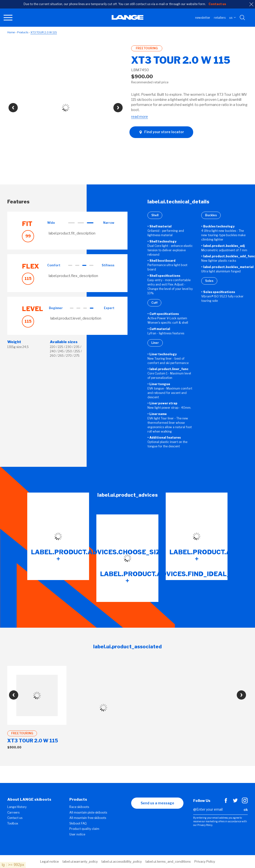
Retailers (220, 18)
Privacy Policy (205, 861)
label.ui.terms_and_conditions (168, 861)
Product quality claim (84, 829)
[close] (251, 4)
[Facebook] (226, 802)
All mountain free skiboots (88, 818)
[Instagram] (245, 802)
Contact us (15, 818)
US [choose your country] (232, 18)
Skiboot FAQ (78, 823)
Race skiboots (79, 807)
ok (246, 810)
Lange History (17, 807)
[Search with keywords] (243, 18)
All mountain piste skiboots (88, 812)
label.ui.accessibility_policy (122, 861)
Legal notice (50, 861)
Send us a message (157, 803)
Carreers (13, 812)
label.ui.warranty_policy (80, 861)
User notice (77, 834)
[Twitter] (235, 802)
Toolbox (13, 823)
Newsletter (203, 18)
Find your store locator (161, 132)
